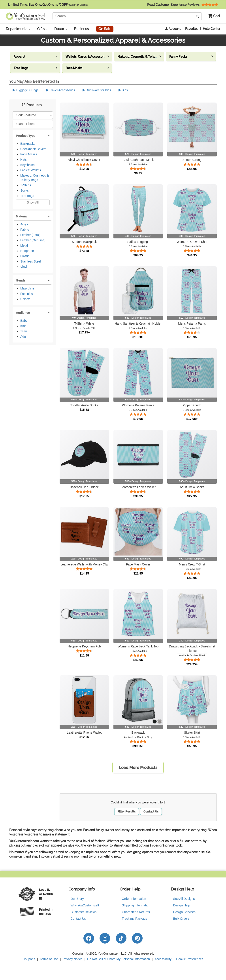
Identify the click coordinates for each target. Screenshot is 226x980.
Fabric (25, 230)
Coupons (29, 959)
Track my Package (135, 919)
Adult (24, 337)
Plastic (25, 256)
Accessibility (163, 959)
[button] (213, 16)
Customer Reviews (84, 912)
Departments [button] (18, 29)
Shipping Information (136, 905)
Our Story (77, 899)
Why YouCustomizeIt (85, 905)
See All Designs (184, 899)
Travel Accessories (60, 90)
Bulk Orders (181, 919)
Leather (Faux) (30, 235)
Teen (24, 331)
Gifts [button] (42, 29)
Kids (23, 326)
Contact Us (151, 812)
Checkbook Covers (33, 149)
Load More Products (138, 768)
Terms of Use (49, 959)
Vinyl (24, 267)
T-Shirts (26, 185)
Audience (23, 313)
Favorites (192, 29)
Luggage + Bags (25, 90)
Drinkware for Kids (97, 90)
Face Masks (29, 154)
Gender (21, 280)
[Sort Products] (33, 115)
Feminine (27, 294)
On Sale (105, 29)
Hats (24, 160)
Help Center (212, 29)
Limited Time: (48, 5)
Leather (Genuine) (33, 240)
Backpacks (28, 144)
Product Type (26, 136)
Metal (24, 245)
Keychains (27, 165)
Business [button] (83, 29)
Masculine (27, 288)
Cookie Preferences (190, 959)
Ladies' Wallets (31, 170)
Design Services (184, 912)
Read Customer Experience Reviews (183, 5)
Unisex (25, 299)
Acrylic (25, 224)
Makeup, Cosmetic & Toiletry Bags (35, 178)
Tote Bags (27, 196)
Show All (33, 202)
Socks (24, 190)
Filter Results (127, 812)
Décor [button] (61, 29)
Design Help (182, 905)
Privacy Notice (73, 959)
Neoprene (27, 251)
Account (173, 29)
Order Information (134, 899)
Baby (24, 321)
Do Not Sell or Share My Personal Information (119, 959)
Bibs (123, 90)
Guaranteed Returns (136, 912)
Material (22, 216)
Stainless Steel (31, 261)
